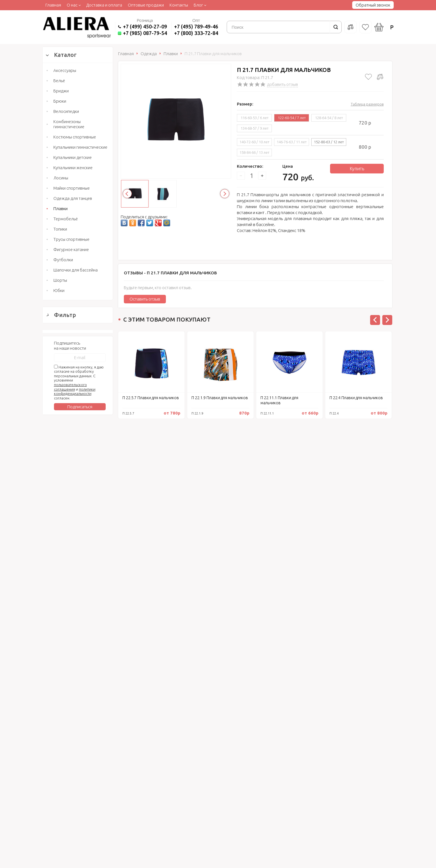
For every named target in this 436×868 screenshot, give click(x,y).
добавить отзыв (282, 84)
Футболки (63, 260)
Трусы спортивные (71, 239)
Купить (357, 169)
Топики (60, 229)
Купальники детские (73, 157)
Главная (53, 5)
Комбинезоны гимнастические (69, 124)
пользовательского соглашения (70, 707)
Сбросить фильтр (78, 633)
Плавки (61, 209)
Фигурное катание (71, 249)
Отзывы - (170, 273)
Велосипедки (66, 111)
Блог (198, 5)
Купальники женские (73, 168)
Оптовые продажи (146, 5)
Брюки (60, 101)
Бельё (59, 81)
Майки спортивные (72, 188)
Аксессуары (65, 70)
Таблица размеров (367, 104)
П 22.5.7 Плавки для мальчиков (151, 398)
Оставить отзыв (145, 299)
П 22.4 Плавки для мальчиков (356, 398)
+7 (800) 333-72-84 (196, 33)
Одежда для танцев (73, 198)
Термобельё (66, 219)
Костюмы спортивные (75, 137)
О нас (72, 5)
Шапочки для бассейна (76, 270)
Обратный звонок (373, 5)
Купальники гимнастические (80, 147)
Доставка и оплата (104, 5)
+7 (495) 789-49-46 (196, 26)
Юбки (59, 290)
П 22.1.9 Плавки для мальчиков (220, 398)
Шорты (60, 280)
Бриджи (61, 91)
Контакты (179, 5)
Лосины (61, 178)
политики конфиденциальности (75, 712)
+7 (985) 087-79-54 (145, 33)
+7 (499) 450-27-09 (145, 26)
